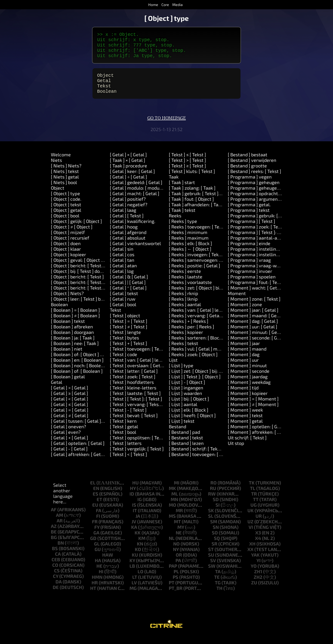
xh (252, 552)
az (54, 534)
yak (255, 563)
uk (251, 519)
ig (140, 508)
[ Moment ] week (245, 418)
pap (173, 574)
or (179, 563)
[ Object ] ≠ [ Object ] (72, 235)
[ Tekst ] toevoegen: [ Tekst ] (139, 357)
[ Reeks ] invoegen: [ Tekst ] (197, 263)
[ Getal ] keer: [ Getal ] (132, 179)
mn (174, 508)
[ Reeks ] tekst (183, 351)
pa (178, 569)
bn (61, 551)
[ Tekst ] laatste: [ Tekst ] (135, 401)
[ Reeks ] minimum (188, 240)
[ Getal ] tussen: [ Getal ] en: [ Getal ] (88, 429)
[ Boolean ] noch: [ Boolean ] (80, 374)
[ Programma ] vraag (249, 268)
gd (93, 546)
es (96, 502)
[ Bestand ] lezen (186, 451)
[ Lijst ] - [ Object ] (187, 390)
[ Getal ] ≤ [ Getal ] (69, 413)
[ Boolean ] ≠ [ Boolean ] (75, 324)
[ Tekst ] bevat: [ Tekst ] (134, 424)
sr (214, 552)
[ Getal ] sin (122, 257)
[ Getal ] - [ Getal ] (69, 457)
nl (172, 546)
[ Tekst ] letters (126, 451)
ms (172, 524)
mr (179, 519)
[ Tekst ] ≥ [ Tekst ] (187, 174)
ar (60, 529)
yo (254, 574)
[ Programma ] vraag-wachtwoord (264, 274)
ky (132, 569)
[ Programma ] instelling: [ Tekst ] (262, 257)
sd (216, 508)
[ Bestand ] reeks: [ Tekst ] (254, 179)
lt (135, 585)
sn (216, 535)
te (217, 585)
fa (99, 519)
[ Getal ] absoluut (128, 246)
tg (218, 591)
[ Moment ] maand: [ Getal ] (256, 324)
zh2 (258, 585)
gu (98, 558)
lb (132, 574)
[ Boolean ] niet (67, 357)
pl (176, 580)
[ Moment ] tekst (245, 424)
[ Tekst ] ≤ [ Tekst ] (187, 163)
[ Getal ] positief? (128, 207)
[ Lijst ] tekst (182, 429)
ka (134, 535)
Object (58, 196)
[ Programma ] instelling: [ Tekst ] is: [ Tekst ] (274, 263)
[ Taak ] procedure (128, 174)
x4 (258, 546)
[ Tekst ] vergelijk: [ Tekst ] (137, 457)
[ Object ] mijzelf (68, 240)
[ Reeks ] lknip (183, 307)
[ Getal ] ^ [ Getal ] (128, 296)
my (181, 535)
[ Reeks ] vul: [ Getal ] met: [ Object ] (206, 357)
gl (97, 552)
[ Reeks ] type (183, 229)
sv (213, 569)
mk (172, 496)
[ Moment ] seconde (249, 379)
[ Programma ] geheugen (254, 191)
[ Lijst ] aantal (183, 413)
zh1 (258, 580)
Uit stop (236, 451)
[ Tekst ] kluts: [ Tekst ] (192, 179)
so (215, 541)
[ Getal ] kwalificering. (133, 229)
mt (177, 530)
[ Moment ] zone (245, 313)
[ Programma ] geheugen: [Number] (265, 196)
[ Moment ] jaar (244, 351)
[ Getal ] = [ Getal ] (70, 418)
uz (250, 530)
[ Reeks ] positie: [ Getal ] (194, 274)
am (60, 523)
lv (134, 591)
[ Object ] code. (66, 207)
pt (172, 591)
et (99, 508)
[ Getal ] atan (123, 274)
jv (134, 530)
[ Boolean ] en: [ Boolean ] (77, 368)
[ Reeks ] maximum (189, 246)
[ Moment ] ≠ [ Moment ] (253, 413)
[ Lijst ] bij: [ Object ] (189, 407)
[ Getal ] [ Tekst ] (127, 224)
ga (96, 541)
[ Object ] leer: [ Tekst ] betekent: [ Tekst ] (93, 307)
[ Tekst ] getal (124, 435)
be (54, 540)
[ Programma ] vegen (250, 185)
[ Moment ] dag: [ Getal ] (253, 329)
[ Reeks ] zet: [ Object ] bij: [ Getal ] (204, 296)
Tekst (116, 318)
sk (211, 519)
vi (251, 535)
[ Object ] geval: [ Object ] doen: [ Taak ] (91, 268)
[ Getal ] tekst (124, 302)
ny (176, 558)
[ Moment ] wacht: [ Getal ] (256, 296)
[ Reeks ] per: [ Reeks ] (191, 335)
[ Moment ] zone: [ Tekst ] (254, 307)
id (132, 502)
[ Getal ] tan (122, 268)
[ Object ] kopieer (68, 263)
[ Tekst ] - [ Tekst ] (128, 418)
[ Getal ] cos (122, 263)
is (134, 513)
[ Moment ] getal (245, 429)
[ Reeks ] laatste (186, 285)
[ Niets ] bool (64, 191)
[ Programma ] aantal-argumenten (264, 246)
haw (108, 563)
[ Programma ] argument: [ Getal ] (263, 207)
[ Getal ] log (122, 279)
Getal (57, 390)
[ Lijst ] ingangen (186, 396)
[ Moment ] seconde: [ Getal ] (258, 346)
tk (252, 491)
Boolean (59, 313)
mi (177, 491)
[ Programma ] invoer (250, 279)
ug (254, 513)
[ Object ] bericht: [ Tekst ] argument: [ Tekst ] (97, 290)
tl (253, 496)
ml (175, 502)
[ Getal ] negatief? (129, 213)
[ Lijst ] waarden (185, 401)
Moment (237, 302)
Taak (174, 185)
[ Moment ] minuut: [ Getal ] (257, 340)
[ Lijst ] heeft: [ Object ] (192, 424)
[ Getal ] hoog (124, 235)
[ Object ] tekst (66, 213)
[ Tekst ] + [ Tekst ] (128, 351)
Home (153, 5)
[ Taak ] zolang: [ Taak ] (192, 196)
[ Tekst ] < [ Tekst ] (128, 462)
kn (140, 552)
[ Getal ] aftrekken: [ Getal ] (79, 462)
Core (165, 5)
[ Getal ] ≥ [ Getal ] (69, 401)
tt (256, 508)
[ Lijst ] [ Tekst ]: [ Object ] (195, 385)
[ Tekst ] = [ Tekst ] (129, 329)
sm (214, 530)
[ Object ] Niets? (67, 302)
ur (259, 524)
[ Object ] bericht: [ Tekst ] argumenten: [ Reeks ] (101, 274)
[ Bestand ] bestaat (248, 163)
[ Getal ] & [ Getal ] (129, 285)
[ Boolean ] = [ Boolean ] (75, 318)
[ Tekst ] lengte (125, 340)
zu (254, 591)
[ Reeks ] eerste (185, 279)
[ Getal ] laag (123, 218)
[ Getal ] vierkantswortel (135, 252)
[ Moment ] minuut (247, 374)
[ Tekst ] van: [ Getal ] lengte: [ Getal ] (148, 368)
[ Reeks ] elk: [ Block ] (190, 252)
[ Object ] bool (65, 224)
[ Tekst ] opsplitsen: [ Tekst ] (139, 446)
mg (133, 596)
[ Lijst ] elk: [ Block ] (189, 418)
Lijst (173, 368)
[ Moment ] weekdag (249, 390)
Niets (56, 168)
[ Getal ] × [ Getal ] (128, 163)
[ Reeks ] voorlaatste (190, 290)
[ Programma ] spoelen (252, 285)
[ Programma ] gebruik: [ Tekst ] (260, 224)
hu (136, 491)
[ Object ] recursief (70, 246)
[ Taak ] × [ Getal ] (128, 168)
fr (95, 530)
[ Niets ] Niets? (66, 174)
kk (138, 541)
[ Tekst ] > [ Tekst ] (187, 168)
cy (56, 584)
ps (176, 585)
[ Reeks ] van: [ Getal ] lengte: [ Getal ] (208, 318)
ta (218, 580)
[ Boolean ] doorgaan (72, 340)
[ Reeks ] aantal (185, 313)
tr (254, 502)
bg (54, 545)
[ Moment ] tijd (243, 396)
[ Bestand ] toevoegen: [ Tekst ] (201, 462)
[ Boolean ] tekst (68, 329)
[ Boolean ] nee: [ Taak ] (75, 351)
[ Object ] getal (66, 218)
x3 (258, 541)
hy (133, 496)
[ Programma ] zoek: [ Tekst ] (257, 235)
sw (212, 574)
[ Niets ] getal (65, 185)
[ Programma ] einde (249, 252)
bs (55, 557)
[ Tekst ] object (125, 324)
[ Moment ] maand (247, 357)
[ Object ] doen (66, 252)
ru (213, 496)
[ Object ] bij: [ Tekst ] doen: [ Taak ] (86, 279)
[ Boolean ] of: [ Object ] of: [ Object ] (88, 363)
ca (58, 562)
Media (177, 5)
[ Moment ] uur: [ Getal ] (253, 335)
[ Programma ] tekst (249, 218)
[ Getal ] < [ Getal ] (69, 407)
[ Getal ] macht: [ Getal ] (135, 202)
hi (101, 580)
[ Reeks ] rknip (183, 302)
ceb (56, 568)
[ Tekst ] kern (123, 429)
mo (173, 513)
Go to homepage (167, 126)
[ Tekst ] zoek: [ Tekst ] (133, 385)
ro (214, 491)
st (211, 558)
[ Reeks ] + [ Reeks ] (189, 329)
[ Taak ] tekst (182, 218)
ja (138, 524)
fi (98, 524)
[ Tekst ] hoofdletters (132, 390)
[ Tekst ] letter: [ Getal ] (134, 379)
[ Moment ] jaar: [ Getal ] (253, 318)
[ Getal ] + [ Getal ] (69, 446)
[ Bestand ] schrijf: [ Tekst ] (196, 457)
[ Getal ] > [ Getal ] (69, 396)
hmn (97, 585)
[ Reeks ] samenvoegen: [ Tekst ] (202, 268)
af (54, 518)
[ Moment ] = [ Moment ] (253, 407)
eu (95, 513)
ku (135, 563)
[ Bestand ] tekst (186, 446)
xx (250, 558)
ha (98, 569)
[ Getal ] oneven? (68, 435)
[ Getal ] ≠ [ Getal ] (70, 424)
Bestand (177, 435)
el (93, 491)
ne (179, 541)
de (56, 595)
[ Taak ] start (182, 191)
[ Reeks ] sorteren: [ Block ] (196, 346)
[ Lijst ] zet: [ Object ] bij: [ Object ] (203, 379)
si (218, 513)
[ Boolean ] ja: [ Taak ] (73, 346)
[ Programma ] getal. (249, 213)
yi (259, 569)
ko (138, 558)
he (99, 574)
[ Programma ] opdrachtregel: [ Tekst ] (268, 202)
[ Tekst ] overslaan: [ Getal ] (138, 374)
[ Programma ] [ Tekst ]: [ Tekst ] (261, 240)
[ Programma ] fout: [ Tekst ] (257, 290)
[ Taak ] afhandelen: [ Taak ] (197, 213)
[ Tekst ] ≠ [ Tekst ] (129, 335)
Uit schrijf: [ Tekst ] (247, 446)
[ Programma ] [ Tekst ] (251, 229)
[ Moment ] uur (243, 368)
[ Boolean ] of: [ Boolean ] (77, 379)
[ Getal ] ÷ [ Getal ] (128, 185)
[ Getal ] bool (123, 313)
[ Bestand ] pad (184, 440)
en (96, 496)
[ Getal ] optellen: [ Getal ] (78, 451)
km (142, 546)
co (55, 573)
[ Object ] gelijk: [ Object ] (76, 229)
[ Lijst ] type (181, 374)
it (135, 519)
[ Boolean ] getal (68, 385)
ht (93, 596)
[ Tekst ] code (123, 363)
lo (140, 580)
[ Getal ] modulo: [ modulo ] (138, 196)
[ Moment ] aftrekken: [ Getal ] (259, 440)
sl (211, 524)
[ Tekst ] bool (123, 440)
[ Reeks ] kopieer (186, 340)
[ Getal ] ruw (123, 307)
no (176, 552)
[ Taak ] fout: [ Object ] (191, 207)
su (211, 563)
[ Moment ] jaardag (248, 385)
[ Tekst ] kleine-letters (133, 396)
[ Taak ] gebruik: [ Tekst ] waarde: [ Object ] (212, 202)
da (59, 590)
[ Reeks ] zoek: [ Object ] (193, 363)
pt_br (176, 596)
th (219, 596)
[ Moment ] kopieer (248, 401)
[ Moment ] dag (244, 363)
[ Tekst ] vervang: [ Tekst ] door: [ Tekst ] (151, 413)
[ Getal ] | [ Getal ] (128, 290)
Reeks (175, 224)
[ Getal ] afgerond (128, 240)
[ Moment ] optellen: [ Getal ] (258, 435)
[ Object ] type (65, 202)
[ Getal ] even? (66, 440)
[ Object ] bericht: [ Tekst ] (77, 285)
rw (212, 502)
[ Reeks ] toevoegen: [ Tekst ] (199, 235)
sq (217, 546)
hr (95, 591)
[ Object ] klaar (66, 257)
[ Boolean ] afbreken (72, 335)
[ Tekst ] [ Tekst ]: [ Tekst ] (136, 407)
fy (97, 535)
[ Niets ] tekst (65, 179)
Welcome (61, 163)
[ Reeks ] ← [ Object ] (190, 257)
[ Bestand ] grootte (247, 174)
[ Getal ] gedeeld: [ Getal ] (136, 191)
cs (57, 579)
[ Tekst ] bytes (124, 346)
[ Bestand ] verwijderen (252, 168)
